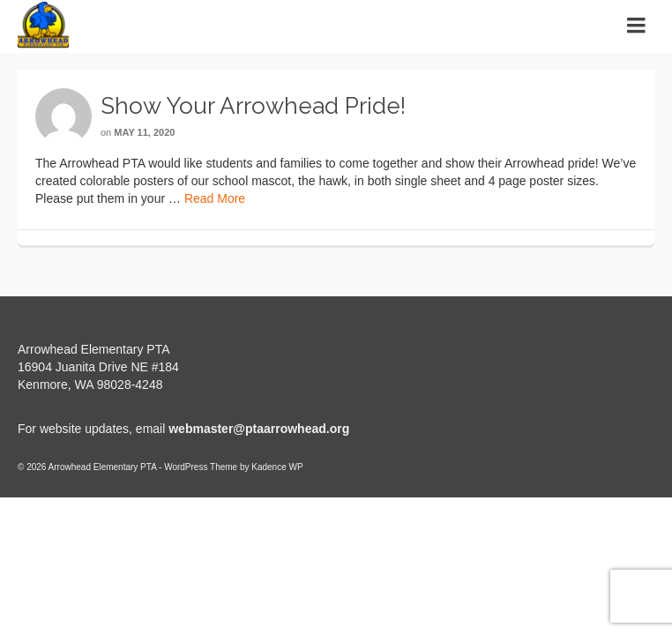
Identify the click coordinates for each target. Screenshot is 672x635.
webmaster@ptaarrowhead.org (259, 429)
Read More (215, 198)
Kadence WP (277, 467)
